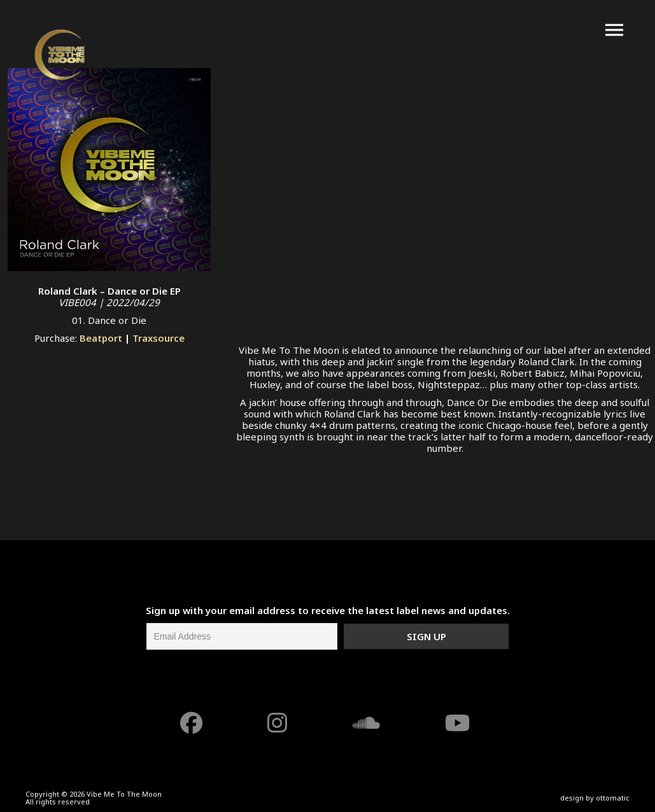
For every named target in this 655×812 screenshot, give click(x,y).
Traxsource (158, 338)
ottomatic (613, 798)
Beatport (101, 338)
